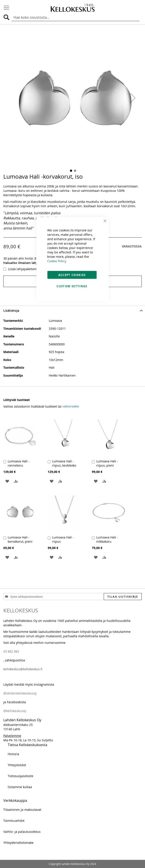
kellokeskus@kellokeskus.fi (23, 669)
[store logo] (73, 8)
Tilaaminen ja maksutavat (22, 810)
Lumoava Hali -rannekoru (19, 463)
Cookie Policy (57, 261)
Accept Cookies (72, 275)
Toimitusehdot (14, 821)
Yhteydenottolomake (18, 843)
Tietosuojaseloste (21, 776)
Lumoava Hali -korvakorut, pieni (20, 539)
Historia (13, 754)
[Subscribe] (123, 597)
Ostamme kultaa (20, 787)
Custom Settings (72, 286)
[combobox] (75, 18)
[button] (133, 98)
